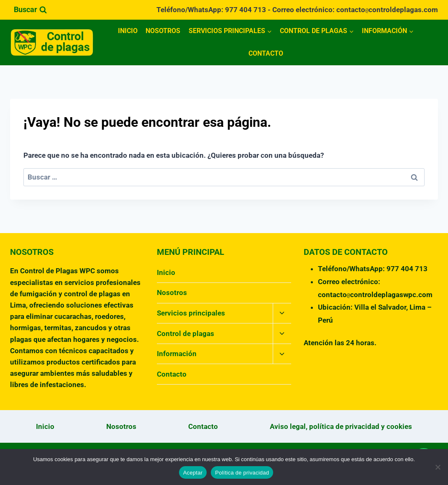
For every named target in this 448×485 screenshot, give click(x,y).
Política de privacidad (242, 473)
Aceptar (193, 473)
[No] (438, 467)
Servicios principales (191, 313)
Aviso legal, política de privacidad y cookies (341, 426)
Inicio (128, 31)
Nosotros (163, 31)
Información (177, 354)
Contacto (266, 53)
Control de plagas (186, 334)
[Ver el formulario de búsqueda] (30, 10)
